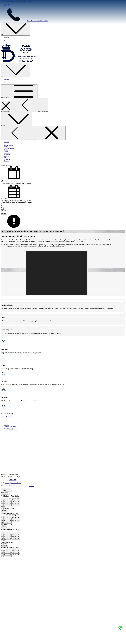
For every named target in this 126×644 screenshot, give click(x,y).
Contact (6, 511)
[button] (63, 192)
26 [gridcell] (10, 591)
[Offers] (6, 168)
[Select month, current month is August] (9, 577)
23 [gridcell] (2, 591)
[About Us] (7, 176)
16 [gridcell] (2, 589)
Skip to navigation (6, 1)
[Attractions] (7, 170)
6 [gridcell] (13, 585)
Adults (3, 224)
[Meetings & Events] (10, 165)
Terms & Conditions (10, 513)
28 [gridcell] (16, 591)
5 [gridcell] (10, 585)
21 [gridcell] (16, 589)
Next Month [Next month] (4, 598)
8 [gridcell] (18, 585)
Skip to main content (17, 1)
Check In (3, 197)
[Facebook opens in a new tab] (17, 531)
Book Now (4, 230)
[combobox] (4, 222)
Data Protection (9, 514)
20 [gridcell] (13, 589)
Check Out (4, 215)
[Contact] (6, 177)
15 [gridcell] (18, 587)
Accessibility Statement (11, 516)
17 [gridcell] (5, 589)
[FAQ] (6, 174)
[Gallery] (6, 166)
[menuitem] (65, 511)
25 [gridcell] (8, 591)
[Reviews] (7, 173)
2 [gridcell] (2, 585)
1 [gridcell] (18, 584)
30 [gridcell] (2, 593)
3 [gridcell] (4, 585)
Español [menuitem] (6, 38)
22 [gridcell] (18, 589)
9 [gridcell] (2, 587)
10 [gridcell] (5, 587)
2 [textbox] (4, 225)
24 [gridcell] (5, 591)
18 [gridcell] (8, 589)
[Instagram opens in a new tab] (17, 558)
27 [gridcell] (13, 591)
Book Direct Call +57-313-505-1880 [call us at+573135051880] (24, 21)
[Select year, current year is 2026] (6, 579)
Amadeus (31, 572)
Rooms (3, 220)
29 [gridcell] (18, 591)
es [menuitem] (5, 41)
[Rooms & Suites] (9, 162)
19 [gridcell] (10, 589)
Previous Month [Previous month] (5, 580)
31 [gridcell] (5, 593)
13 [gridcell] (13, 587)
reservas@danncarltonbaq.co (13, 569)
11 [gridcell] (8, 587)
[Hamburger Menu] (19, 108)
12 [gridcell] (10, 587)
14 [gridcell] (16, 587)
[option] (63, 579)
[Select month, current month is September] (11, 595)
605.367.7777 (13, 566)
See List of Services (6, 503)
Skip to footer (27, 1)
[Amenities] (7, 171)
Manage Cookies (6, 575)
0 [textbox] (4, 228)
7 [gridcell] (15, 585)
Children (3, 227)
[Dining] (6, 163)
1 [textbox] (4, 222)
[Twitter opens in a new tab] (17, 544)
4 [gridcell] (7, 585)
